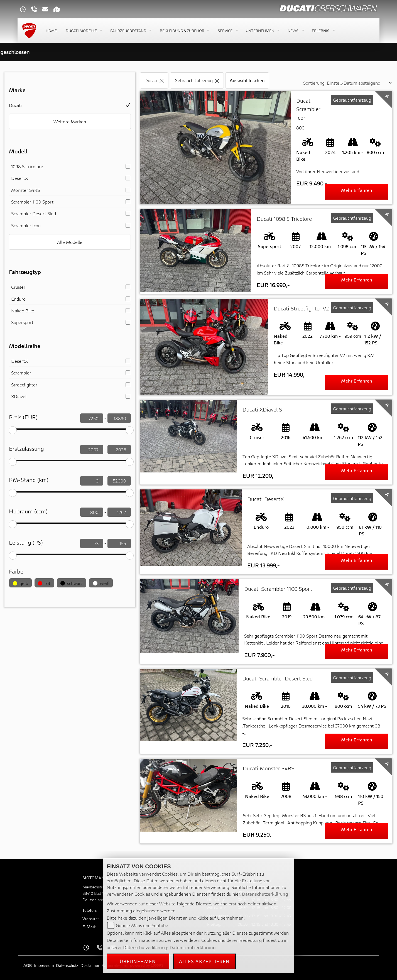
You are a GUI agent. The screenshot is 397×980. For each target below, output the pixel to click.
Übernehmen (138, 961)
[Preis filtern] (92, 418)
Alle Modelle (70, 242)
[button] (84, 31)
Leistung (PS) (26, 542)
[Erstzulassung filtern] (92, 450)
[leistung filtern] (92, 543)
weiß (101, 583)
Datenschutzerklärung (265, 894)
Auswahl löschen (247, 80)
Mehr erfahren (357, 190)
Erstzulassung (26, 449)
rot (44, 583)
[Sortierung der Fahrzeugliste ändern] (359, 83)
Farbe (16, 571)
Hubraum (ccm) (28, 511)
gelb (20, 583)
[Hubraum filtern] (92, 512)
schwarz (72, 583)
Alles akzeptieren (204, 961)
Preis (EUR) (23, 417)
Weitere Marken (70, 122)
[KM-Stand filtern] (92, 481)
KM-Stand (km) (29, 480)
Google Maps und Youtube (142, 925)
